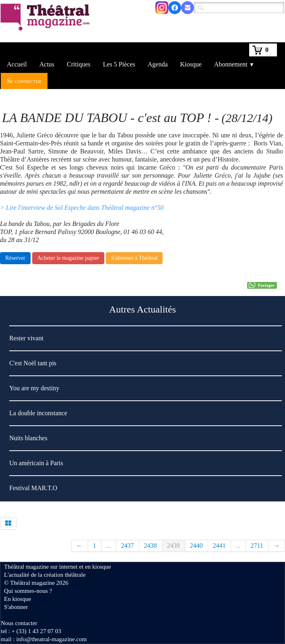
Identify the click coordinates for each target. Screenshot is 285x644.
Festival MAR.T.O (33, 488)
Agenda (158, 64)
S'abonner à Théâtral (134, 258)
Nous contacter (19, 623)
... (109, 546)
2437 (128, 546)
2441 (219, 546)
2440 (196, 546)
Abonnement (234, 64)
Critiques (79, 64)
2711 (257, 546)
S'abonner (16, 607)
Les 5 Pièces (119, 64)
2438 (151, 546)
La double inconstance (38, 413)
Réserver (15, 258)
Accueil (17, 64)
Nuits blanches (28, 438)
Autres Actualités (142, 309)
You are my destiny (34, 388)
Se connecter (24, 81)
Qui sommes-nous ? (28, 591)
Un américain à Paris (36, 463)
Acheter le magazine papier (68, 258)
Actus (47, 64)
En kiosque (18, 599)
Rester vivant (27, 338)
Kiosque (191, 64)
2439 (173, 546)
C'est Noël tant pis (33, 363)
